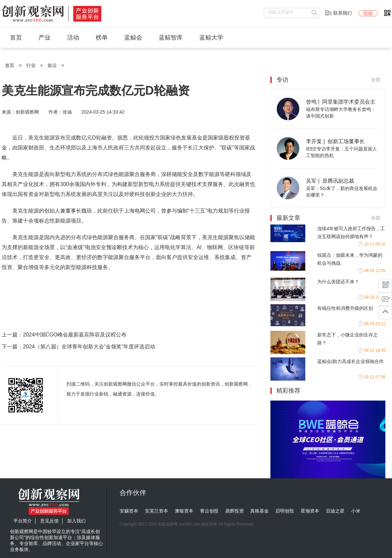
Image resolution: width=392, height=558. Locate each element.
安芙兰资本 (156, 511)
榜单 (102, 38)
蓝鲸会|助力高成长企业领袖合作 (350, 361)
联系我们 (343, 13)
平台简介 (23, 521)
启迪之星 (335, 511)
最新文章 (288, 218)
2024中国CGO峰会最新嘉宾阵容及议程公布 (75, 335)
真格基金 (259, 511)
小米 (356, 511)
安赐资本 (129, 511)
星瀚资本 (310, 511)
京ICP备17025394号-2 (274, 524)
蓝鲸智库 (171, 38)
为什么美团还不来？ (338, 282)
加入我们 (76, 521)
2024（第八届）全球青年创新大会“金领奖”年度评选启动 (89, 347)
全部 (376, 80)
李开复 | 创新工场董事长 (336, 141)
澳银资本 (184, 511)
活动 (73, 38)
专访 (282, 80)
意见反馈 (49, 521)
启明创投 (285, 511)
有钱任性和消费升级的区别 (345, 308)
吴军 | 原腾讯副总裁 (330, 181)
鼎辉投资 (235, 511)
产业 (45, 38)
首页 (16, 38)
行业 (31, 65)
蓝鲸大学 (211, 38)
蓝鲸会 (133, 38)
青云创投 (209, 511)
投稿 (368, 13)
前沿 (52, 65)
